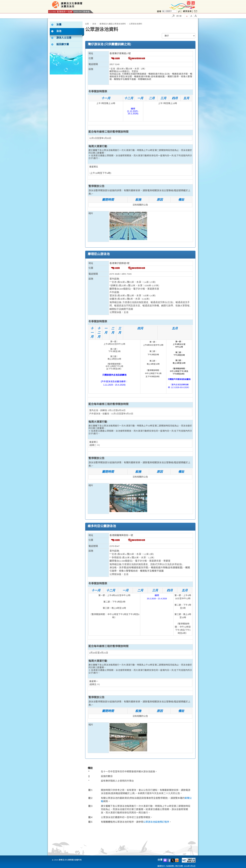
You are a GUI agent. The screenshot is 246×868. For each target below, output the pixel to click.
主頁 (87, 24)
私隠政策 (170, 866)
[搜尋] (169, 11)
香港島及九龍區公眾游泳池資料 (113, 24)
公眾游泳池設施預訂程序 (156, 822)
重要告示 (161, 866)
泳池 (94, 24)
